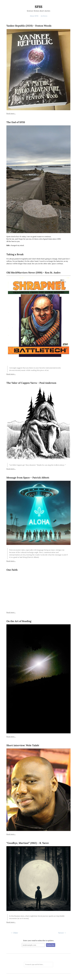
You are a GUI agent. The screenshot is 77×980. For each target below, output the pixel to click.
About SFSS (34, 16)
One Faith (12, 570)
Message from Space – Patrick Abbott (28, 478)
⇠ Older (14, 933)
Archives (44, 16)
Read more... (11, 113)
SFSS (39, 7)
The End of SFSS (16, 122)
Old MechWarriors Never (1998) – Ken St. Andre (33, 273)
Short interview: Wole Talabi (23, 745)
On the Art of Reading (19, 621)
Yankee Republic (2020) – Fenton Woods (29, 26)
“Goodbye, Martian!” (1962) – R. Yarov (28, 843)
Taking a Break (15, 254)
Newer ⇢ (62, 933)
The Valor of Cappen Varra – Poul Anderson (31, 383)
